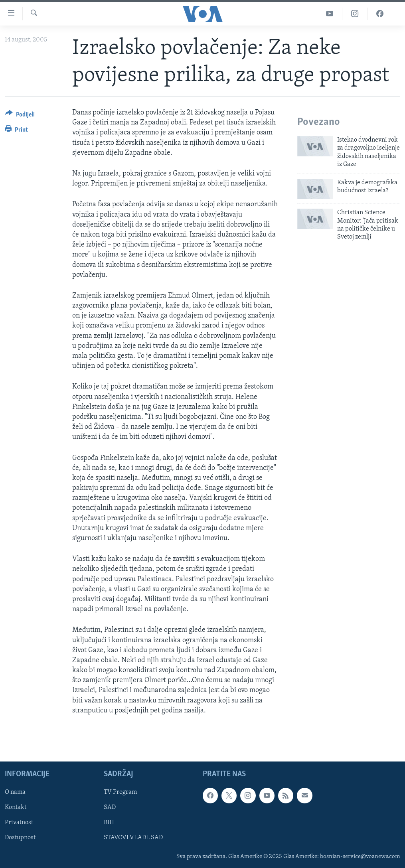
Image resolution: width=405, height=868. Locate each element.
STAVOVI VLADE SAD (133, 838)
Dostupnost (20, 838)
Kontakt (16, 807)
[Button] (20, 116)
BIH (109, 823)
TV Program (120, 792)
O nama (15, 792)
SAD (110, 807)
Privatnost (19, 823)
